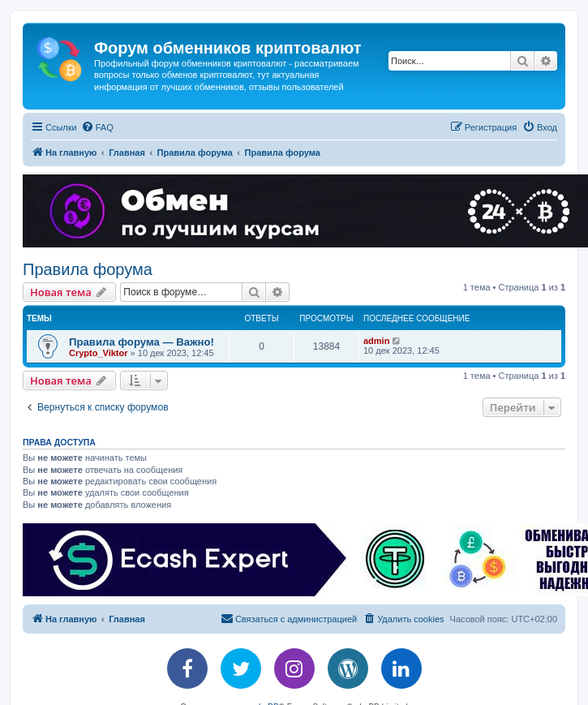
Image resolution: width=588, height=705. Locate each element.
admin (376, 341)
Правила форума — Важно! (142, 342)
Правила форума (88, 269)
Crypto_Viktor (99, 353)
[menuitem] (97, 127)
